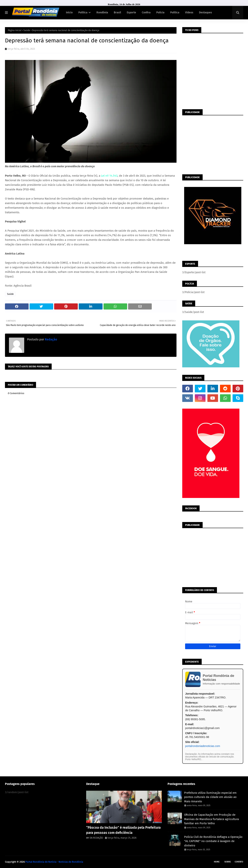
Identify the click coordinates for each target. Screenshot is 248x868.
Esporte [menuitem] (131, 13)
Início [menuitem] (69, 13)
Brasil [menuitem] (117, 13)
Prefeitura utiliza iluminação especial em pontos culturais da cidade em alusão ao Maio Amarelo (210, 797)
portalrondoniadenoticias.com (203, 746)
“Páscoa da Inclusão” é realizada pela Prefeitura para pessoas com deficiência (123, 830)
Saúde (27, 30)
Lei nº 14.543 (109, 176)
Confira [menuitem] (146, 13)
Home (217, 862)
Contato (239, 862)
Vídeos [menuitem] (189, 13)
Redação (51, 339)
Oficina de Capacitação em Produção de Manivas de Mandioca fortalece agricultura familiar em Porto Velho (211, 819)
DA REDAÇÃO (96, 838)
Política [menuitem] (83, 13)
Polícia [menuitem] (160, 13)
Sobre (228, 862)
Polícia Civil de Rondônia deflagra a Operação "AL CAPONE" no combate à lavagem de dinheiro (213, 841)
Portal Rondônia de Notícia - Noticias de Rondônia (54, 862)
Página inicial (15, 30)
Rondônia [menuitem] (102, 13)
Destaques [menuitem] (205, 13)
